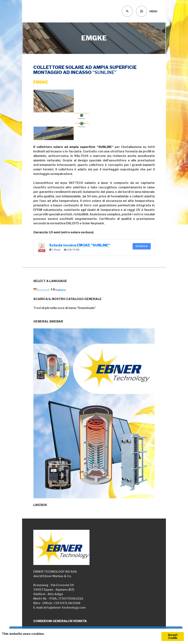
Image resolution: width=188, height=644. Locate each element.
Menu (153, 11)
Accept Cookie (173, 636)
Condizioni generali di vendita (60, 621)
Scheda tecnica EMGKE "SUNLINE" (80, 245)
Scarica (142, 246)
